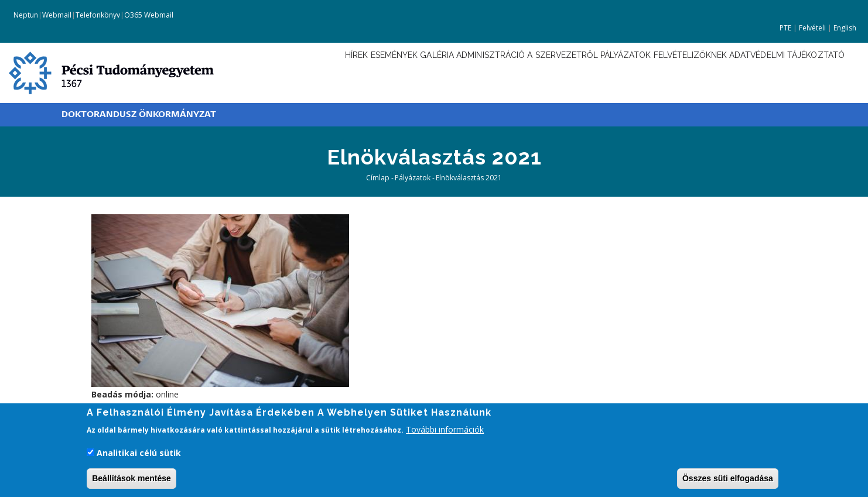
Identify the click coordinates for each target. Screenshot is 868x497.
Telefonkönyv (98, 15)
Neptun (25, 15)
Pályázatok (589, 72)
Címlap (378, 178)
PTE (785, 28)
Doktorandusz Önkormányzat (139, 114)
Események (310, 72)
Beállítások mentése (131, 480)
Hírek (263, 72)
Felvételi (812, 28)
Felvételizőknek (667, 72)
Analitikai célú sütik (139, 455)
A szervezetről (514, 72)
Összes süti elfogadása (728, 480)
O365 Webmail (149, 15)
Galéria (363, 72)
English (845, 28)
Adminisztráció (429, 72)
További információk (445, 432)
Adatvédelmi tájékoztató (781, 72)
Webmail (57, 15)
